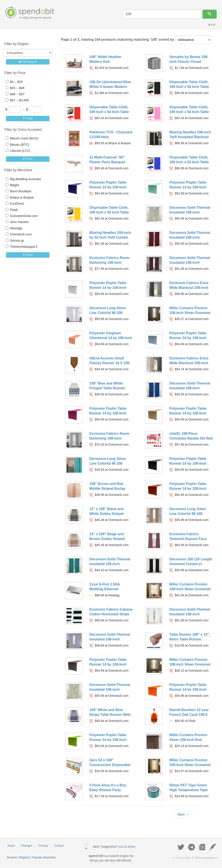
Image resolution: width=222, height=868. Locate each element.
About (11, 846)
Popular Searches (44, 857)
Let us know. (127, 847)
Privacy (43, 846)
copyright (181, 858)
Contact (59, 846)
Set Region (28, 62)
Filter (28, 118)
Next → (183, 814)
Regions (24, 857)
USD (212, 25)
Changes (27, 846)
